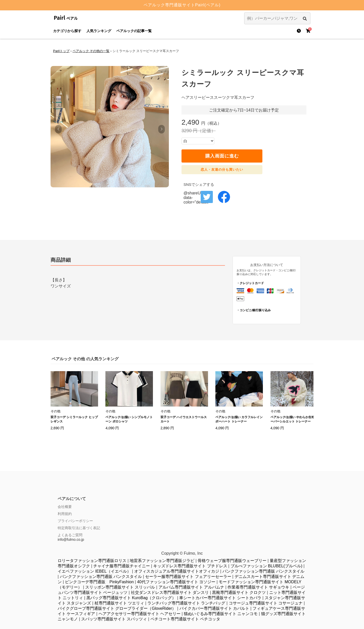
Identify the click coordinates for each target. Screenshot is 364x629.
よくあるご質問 (70, 535)
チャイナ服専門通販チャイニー (122, 566)
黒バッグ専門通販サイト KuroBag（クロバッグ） (131, 598)
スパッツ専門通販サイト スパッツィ (114, 619)
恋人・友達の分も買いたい (222, 170)
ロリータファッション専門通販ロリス (92, 561)
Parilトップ (61, 51)
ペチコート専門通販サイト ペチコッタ (185, 619)
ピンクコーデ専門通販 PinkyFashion (99, 582)
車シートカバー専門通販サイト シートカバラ (220, 598)
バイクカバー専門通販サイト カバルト (214, 608)
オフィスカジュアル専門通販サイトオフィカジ (177, 571)
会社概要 (65, 507)
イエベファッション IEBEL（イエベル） (94, 571)
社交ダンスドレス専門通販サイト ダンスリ (170, 592)
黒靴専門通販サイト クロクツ (239, 592)
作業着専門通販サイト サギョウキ (258, 587)
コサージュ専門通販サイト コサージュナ (266, 603)
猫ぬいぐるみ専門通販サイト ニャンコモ (221, 614)
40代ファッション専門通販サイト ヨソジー (176, 582)
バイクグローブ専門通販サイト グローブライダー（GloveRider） (117, 608)
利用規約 (65, 514)
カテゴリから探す (67, 31)
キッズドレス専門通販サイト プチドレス (190, 566)
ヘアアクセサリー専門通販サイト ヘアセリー (140, 614)
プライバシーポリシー (75, 521)
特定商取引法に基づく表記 (79, 528)
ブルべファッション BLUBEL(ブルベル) (266, 566)
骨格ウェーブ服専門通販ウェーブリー (232, 561)
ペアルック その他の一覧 (91, 51)
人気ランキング (99, 31)
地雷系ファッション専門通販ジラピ (162, 561)
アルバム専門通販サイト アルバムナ (191, 587)
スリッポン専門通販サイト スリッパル (120, 587)
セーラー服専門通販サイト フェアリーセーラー (188, 577)
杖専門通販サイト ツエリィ (119, 603)
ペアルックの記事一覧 (134, 31)
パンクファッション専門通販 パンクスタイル (263, 571)
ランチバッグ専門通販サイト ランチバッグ (186, 603)
